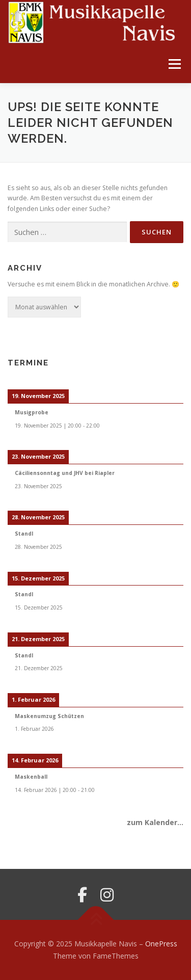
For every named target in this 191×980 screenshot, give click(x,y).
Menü (174, 64)
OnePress (161, 944)
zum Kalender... (155, 822)
